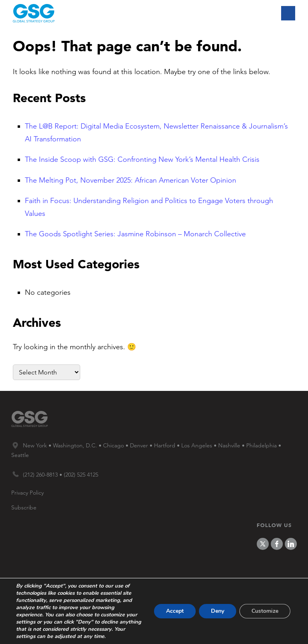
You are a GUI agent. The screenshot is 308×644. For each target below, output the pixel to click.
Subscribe (24, 507)
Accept (175, 611)
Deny (218, 611)
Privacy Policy (27, 493)
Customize (265, 611)
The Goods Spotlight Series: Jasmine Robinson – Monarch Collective (135, 234)
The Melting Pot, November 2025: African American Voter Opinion (131, 180)
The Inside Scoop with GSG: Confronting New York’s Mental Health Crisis (142, 159)
